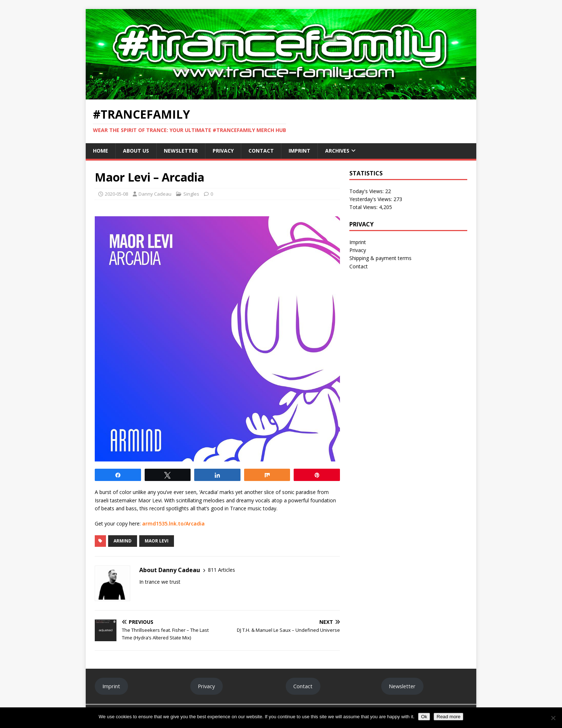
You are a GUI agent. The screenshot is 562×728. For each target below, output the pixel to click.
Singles (191, 194)
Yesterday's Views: (371, 199)
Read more (448, 717)
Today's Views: (367, 191)
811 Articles (222, 570)
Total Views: (364, 207)
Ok (424, 717)
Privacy (223, 151)
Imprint (299, 151)
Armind (123, 541)
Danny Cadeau (155, 194)
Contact (261, 151)
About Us (136, 151)
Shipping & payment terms (380, 258)
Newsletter (181, 151)
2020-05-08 (116, 194)
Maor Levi (157, 541)
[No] (553, 718)
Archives (337, 151)
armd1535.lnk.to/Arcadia (173, 523)
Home (101, 151)
